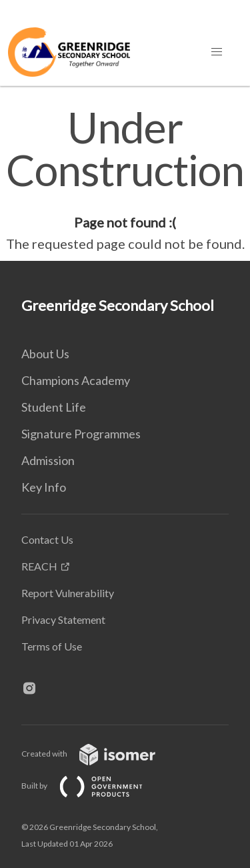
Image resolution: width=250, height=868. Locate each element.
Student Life (54, 407)
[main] (125, 180)
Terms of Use (52, 646)
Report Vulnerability (68, 593)
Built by (93, 786)
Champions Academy (76, 380)
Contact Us (47, 539)
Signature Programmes (81, 434)
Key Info (44, 487)
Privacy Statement (63, 619)
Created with (99, 754)
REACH (39, 566)
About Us (45, 354)
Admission (48, 460)
